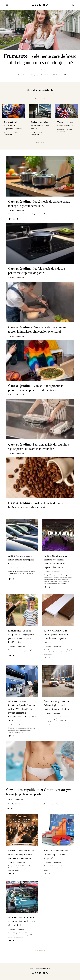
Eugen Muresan (7, 133)
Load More (39, 950)
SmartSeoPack (47, 968)
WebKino (40, 5)
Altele (9, 785)
